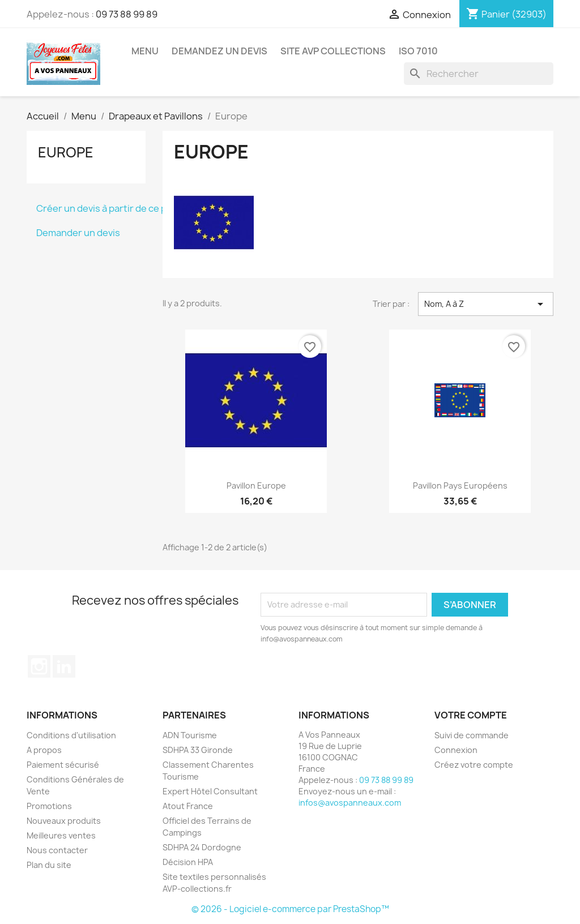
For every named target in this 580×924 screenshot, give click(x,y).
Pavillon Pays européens (460, 485)
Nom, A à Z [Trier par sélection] (486, 304)
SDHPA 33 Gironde (198, 750)
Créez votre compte (474, 765)
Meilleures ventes (61, 835)
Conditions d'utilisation (71, 735)
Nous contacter (57, 850)
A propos (44, 750)
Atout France (188, 806)
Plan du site (49, 865)
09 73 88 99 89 (127, 14)
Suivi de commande (472, 735)
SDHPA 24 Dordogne (202, 847)
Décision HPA (188, 862)
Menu (145, 51)
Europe (66, 152)
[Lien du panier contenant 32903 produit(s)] (506, 14)
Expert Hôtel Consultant (210, 791)
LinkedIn (64, 666)
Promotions (49, 806)
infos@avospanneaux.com (350, 803)
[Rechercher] (479, 74)
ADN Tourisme (190, 735)
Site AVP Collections (333, 51)
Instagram (39, 666)
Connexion (456, 750)
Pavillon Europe (256, 485)
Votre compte (471, 715)
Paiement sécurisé (63, 765)
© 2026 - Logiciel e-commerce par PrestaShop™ (290, 909)
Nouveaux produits (64, 821)
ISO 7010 (418, 51)
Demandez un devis (219, 51)
